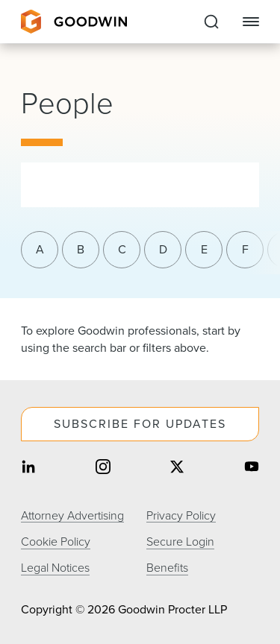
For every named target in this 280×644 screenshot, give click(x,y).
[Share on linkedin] (28, 468)
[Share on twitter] (177, 468)
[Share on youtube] (252, 468)
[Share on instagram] (103, 468)
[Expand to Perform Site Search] (211, 22)
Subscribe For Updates (140, 424)
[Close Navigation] (251, 22)
